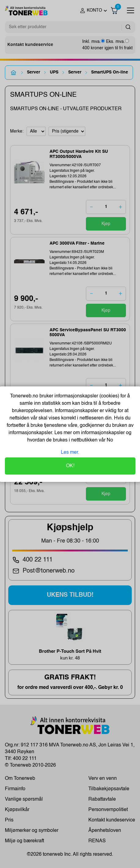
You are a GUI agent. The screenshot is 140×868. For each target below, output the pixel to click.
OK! (70, 466)
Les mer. (70, 453)
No (109, 440)
